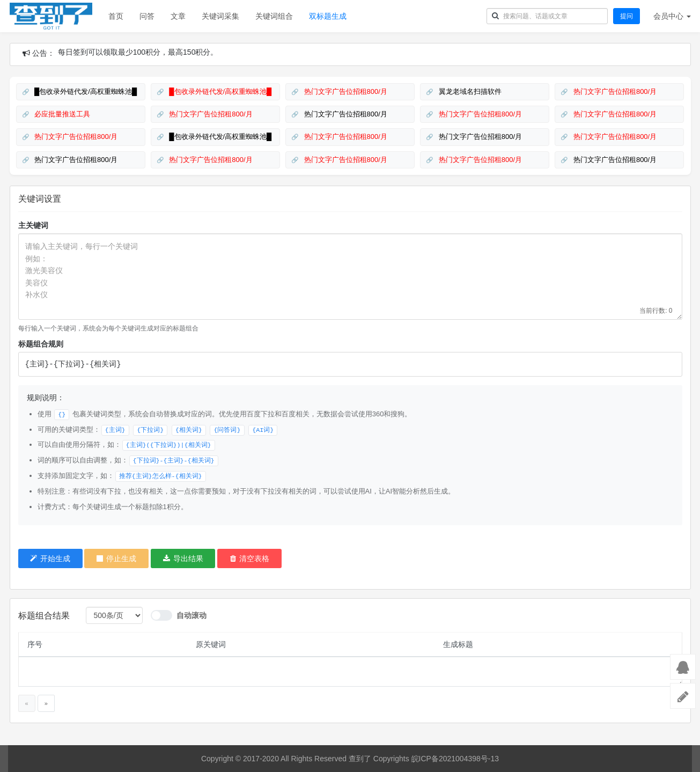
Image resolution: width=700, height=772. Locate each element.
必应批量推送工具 (62, 114)
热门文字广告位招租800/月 (345, 91)
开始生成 (50, 558)
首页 (116, 16)
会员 (672, 16)
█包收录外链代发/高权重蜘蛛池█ (85, 91)
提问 (627, 16)
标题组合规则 (41, 344)
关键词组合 (274, 16)
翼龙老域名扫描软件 (469, 91)
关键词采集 (220, 16)
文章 (178, 16)
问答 (147, 16)
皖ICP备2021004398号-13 (455, 759)
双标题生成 (328, 16)
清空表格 (250, 558)
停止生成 (116, 558)
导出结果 (183, 558)
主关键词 (33, 225)
